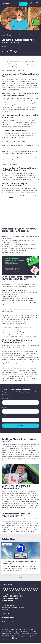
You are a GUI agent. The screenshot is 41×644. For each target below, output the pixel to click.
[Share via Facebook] (9, 51)
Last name (5, 407)
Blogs (8, 35)
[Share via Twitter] (13, 51)
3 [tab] (21, 577)
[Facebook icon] (6, 589)
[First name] (20, 403)
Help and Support (8, 618)
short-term (18, 525)
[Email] (20, 420)
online (4, 83)
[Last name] (20, 411)
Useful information (8, 622)
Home (4, 35)
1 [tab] (18, 577)
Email (4, 416)
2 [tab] (20, 577)
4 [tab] (23, 577)
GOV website (21, 86)
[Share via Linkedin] (17, 51)
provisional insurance (23, 523)
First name (5, 399)
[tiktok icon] (24, 589)
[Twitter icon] (12, 589)
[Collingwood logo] (10, 4)
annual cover (28, 525)
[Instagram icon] (17, 589)
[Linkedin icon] (35, 589)
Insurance (5, 613)
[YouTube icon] (29, 589)
